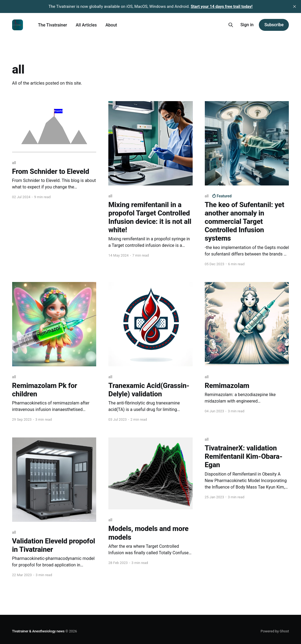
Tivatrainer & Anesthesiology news (38, 631)
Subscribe (274, 25)
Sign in (247, 25)
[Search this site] (231, 25)
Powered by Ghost (275, 631)
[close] (295, 6)
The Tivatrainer (53, 25)
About (111, 25)
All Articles (86, 25)
